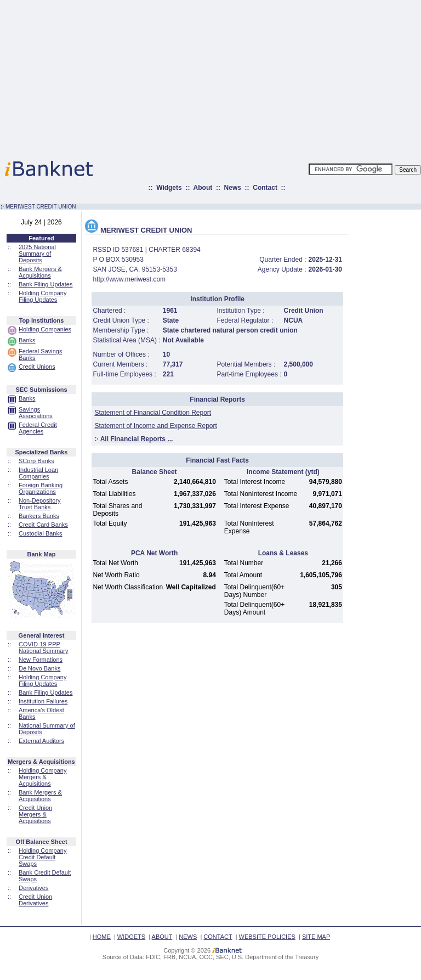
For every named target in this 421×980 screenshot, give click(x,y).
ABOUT (162, 937)
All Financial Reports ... (137, 439)
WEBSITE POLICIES (267, 937)
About (203, 188)
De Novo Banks (39, 668)
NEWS (188, 937)
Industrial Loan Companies (38, 473)
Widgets (169, 188)
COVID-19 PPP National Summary (43, 647)
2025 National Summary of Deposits (37, 254)
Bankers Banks (39, 516)
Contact (265, 188)
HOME (102, 937)
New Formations (41, 660)
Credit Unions (37, 367)
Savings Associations (36, 413)
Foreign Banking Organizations (41, 488)
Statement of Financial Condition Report (153, 413)
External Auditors (41, 741)
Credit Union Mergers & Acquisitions (35, 814)
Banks (27, 340)
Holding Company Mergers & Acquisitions (42, 777)
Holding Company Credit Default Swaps (42, 857)
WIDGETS (131, 937)
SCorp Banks (36, 461)
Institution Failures (43, 701)
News (233, 188)
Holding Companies (45, 329)
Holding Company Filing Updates (42, 296)
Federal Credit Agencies (38, 428)
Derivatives (33, 888)
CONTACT (218, 937)
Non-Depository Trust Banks (39, 504)
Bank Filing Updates (45, 284)
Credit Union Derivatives (35, 900)
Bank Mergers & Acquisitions (40, 272)
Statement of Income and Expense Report (155, 426)
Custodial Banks (41, 533)
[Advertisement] (258, 77)
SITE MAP (316, 937)
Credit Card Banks (43, 525)
